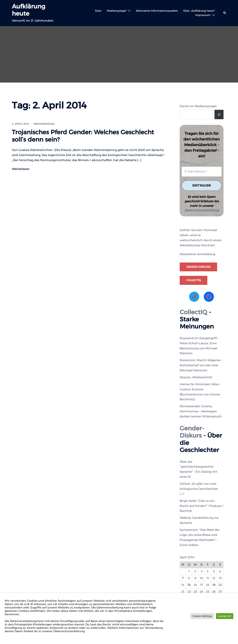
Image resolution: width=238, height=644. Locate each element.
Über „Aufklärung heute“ (199, 11)
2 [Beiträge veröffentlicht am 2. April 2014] (195, 571)
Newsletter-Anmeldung (197, 254)
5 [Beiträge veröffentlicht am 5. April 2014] (214, 571)
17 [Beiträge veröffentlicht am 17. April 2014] (202, 585)
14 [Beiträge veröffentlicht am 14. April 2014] (183, 585)
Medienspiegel (116, 11)
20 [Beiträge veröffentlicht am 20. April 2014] (220, 585)
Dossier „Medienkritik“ (196, 377)
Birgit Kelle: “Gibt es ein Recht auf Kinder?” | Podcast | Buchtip (202, 506)
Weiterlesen (21, 169)
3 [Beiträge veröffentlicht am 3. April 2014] (202, 571)
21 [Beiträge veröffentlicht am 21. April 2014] (183, 592)
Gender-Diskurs (198, 267)
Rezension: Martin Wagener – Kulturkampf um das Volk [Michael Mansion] (201, 365)
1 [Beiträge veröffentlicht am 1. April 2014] (189, 571)
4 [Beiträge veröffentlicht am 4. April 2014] (208, 571)
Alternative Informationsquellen (157, 11)
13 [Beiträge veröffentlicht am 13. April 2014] (220, 578)
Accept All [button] (225, 616)
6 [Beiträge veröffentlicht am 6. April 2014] (220, 571)
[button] (225, 13)
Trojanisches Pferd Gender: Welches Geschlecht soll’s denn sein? (83, 136)
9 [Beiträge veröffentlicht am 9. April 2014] (195, 578)
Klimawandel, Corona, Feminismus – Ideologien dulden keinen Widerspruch (201, 411)
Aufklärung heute (29, 10)
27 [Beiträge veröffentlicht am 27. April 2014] (220, 592)
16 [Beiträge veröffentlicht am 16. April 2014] (195, 585)
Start (98, 11)
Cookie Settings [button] (202, 616)
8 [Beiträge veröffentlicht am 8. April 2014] (189, 578)
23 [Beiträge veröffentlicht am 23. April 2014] (195, 592)
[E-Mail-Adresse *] (202, 171)
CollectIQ (194, 280)
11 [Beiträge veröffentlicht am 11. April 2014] (208, 578)
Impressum (203, 15)
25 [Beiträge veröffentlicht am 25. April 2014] (208, 592)
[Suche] (219, 115)
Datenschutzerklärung (201, 210)
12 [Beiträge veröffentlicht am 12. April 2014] (214, 578)
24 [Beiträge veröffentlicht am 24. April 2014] (202, 592)
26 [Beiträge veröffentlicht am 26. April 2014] (214, 592)
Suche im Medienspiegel (198, 106)
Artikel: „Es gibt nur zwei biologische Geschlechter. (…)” (199, 489)
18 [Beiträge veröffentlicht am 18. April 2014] (208, 585)
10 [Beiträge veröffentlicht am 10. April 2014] (202, 578)
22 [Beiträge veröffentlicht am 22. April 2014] (189, 592)
